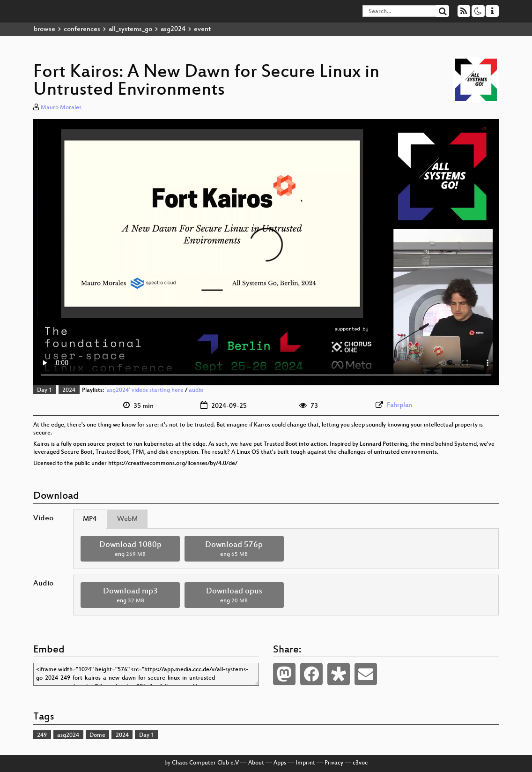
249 (42, 735)
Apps (280, 763)
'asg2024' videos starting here (144, 390)
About (256, 763)
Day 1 (44, 390)
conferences (82, 29)
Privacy (334, 763)
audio (196, 390)
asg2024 (173, 29)
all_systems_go (130, 29)
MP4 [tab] (90, 519)
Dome (97, 735)
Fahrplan (399, 405)
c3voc (360, 763)
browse (44, 29)
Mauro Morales (61, 108)
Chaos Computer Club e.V (205, 763)
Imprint (305, 763)
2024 (69, 390)
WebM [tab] (127, 519)
